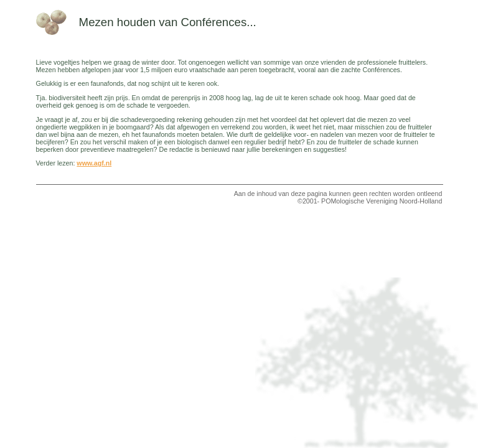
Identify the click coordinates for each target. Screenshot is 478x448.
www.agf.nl (94, 163)
